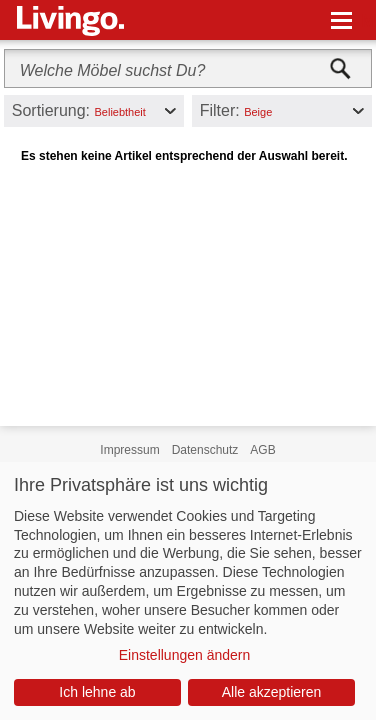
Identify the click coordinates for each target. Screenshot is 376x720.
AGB (262, 450)
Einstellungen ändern (185, 655)
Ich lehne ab (97, 692)
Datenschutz (205, 450)
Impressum (129, 450)
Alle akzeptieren (272, 692)
